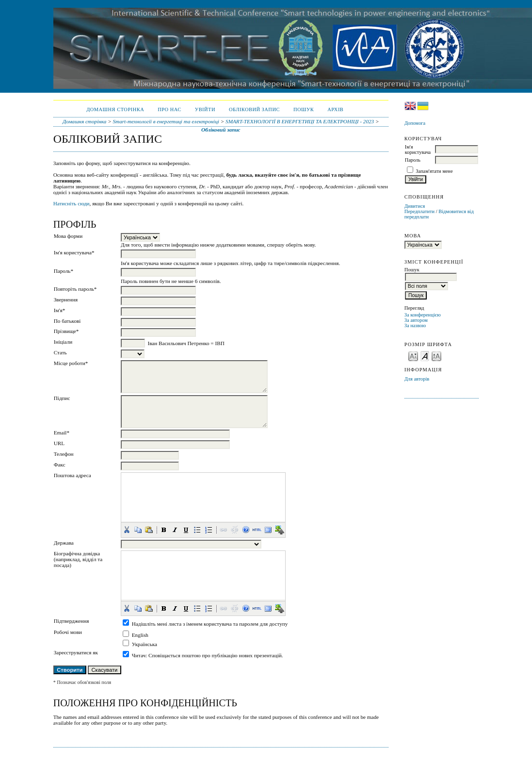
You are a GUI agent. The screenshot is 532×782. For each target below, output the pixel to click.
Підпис (62, 398)
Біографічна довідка (77, 553)
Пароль (413, 160)
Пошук (304, 109)
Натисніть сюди (72, 203)
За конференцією (423, 315)
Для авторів (417, 379)
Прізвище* (66, 331)
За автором (416, 320)
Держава (64, 543)
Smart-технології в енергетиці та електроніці (166, 121)
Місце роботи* (71, 363)
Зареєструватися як (76, 652)
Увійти (205, 109)
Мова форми (68, 236)
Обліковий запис (254, 109)
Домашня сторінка (115, 109)
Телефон (64, 454)
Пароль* (64, 271)
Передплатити (419, 211)
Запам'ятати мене (434, 171)
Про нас (169, 109)
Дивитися (415, 206)
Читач (139, 655)
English (140, 635)
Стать (60, 352)
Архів (335, 109)
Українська (145, 644)
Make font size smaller (413, 356)
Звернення (66, 299)
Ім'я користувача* (74, 252)
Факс (60, 465)
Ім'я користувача (418, 150)
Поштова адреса (73, 475)
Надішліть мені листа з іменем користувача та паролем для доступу (210, 624)
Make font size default (425, 356)
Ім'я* (60, 310)
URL (59, 443)
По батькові (67, 321)
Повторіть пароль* (75, 289)
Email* (62, 433)
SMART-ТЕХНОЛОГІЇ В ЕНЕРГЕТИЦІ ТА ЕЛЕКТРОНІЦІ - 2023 (300, 121)
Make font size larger (436, 356)
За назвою (415, 325)
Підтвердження (72, 621)
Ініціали (63, 342)
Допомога (415, 123)
